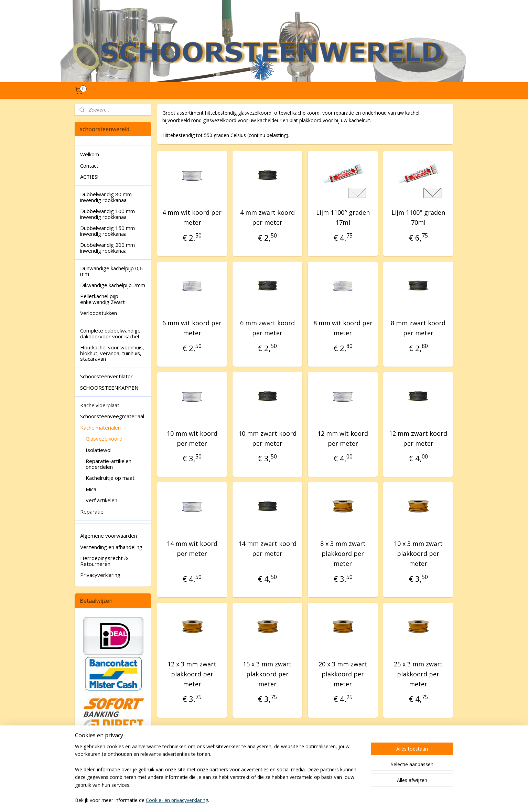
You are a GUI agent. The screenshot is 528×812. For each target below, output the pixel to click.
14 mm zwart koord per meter (267, 549)
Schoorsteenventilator (106, 376)
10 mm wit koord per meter (192, 438)
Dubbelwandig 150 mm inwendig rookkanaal (107, 231)
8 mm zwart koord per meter (418, 328)
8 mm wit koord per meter (343, 328)
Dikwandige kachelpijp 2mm (113, 285)
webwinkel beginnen (284, 799)
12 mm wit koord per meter (343, 438)
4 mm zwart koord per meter (267, 217)
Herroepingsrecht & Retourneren (104, 561)
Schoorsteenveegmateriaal (112, 416)
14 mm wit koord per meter (192, 549)
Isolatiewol (99, 450)
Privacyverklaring (100, 575)
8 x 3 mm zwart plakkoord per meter (343, 553)
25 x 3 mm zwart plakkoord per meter (418, 674)
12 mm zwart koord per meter (418, 438)
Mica (91, 489)
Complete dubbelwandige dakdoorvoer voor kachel (110, 333)
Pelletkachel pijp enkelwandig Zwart (103, 299)
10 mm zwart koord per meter (267, 438)
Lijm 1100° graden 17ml (343, 217)
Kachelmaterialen (100, 428)
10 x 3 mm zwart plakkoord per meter (418, 553)
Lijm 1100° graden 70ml (418, 217)
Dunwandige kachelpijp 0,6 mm (111, 271)
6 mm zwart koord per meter (267, 328)
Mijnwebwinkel (344, 799)
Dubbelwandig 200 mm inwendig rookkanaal (107, 248)
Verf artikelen (101, 500)
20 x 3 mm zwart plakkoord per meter (343, 674)
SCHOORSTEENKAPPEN (109, 388)
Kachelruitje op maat (110, 478)
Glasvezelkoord (104, 439)
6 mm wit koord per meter (192, 328)
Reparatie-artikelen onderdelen (109, 464)
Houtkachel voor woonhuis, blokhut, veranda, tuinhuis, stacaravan (112, 353)
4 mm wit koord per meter (192, 217)
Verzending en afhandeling (111, 547)
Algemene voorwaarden (109, 536)
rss (258, 799)
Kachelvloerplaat (100, 405)
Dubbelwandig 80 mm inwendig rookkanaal (106, 197)
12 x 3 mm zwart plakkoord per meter (192, 674)
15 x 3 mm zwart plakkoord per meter (268, 674)
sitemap (243, 799)
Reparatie (92, 512)
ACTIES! (89, 177)
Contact (89, 166)
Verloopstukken (99, 313)
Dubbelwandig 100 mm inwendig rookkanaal (107, 214)
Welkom (90, 154)
